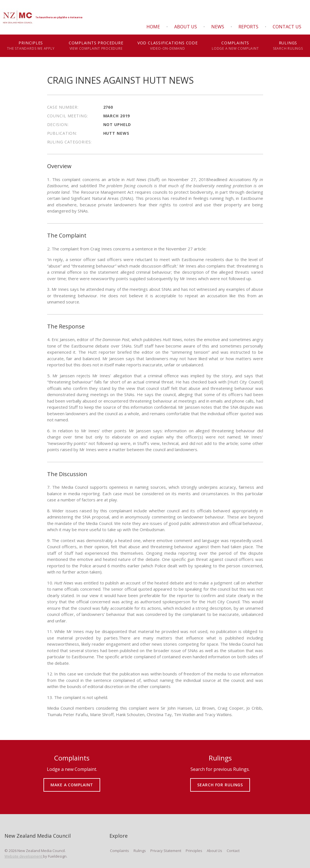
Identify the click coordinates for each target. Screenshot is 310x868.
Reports (248, 27)
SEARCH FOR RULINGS (220, 781)
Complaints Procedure (96, 46)
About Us (186, 27)
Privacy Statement (166, 851)
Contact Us (287, 27)
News (218, 27)
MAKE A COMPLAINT (72, 781)
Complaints (235, 46)
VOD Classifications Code (168, 46)
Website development (24, 856)
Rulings (288, 46)
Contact (233, 851)
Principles (31, 46)
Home (153, 27)
